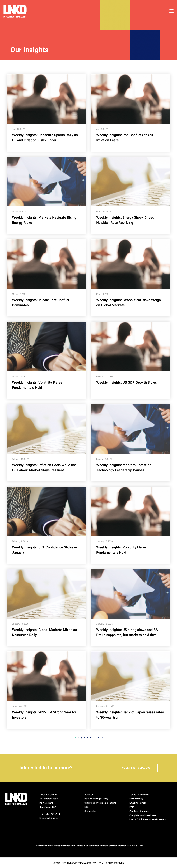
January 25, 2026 (104, 541)
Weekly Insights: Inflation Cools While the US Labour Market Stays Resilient (44, 468)
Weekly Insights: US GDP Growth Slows (127, 382)
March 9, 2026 (103, 294)
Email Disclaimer (138, 803)
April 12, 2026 (19, 129)
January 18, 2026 (20, 624)
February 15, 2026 (21, 459)
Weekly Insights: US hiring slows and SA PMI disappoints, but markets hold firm (127, 632)
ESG (86, 807)
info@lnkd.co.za (50, 818)
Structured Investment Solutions (100, 803)
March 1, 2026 (19, 377)
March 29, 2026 (19, 212)
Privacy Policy (136, 799)
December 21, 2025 (105, 706)
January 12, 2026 (104, 624)
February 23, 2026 (105, 377)
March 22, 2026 (104, 212)
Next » (100, 738)
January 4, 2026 (20, 706)
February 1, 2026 (20, 541)
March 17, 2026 (19, 294)
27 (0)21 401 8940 (51, 814)
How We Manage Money (96, 799)
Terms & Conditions (139, 795)
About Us (89, 795)
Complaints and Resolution (143, 815)
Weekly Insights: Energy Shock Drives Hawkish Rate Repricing (125, 220)
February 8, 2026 (104, 459)
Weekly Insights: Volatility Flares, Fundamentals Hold (38, 385)
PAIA (132, 807)
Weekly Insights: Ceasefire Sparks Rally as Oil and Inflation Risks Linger (45, 138)
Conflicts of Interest (139, 811)
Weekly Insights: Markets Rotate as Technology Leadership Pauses (124, 468)
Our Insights (90, 811)
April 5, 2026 (102, 129)
